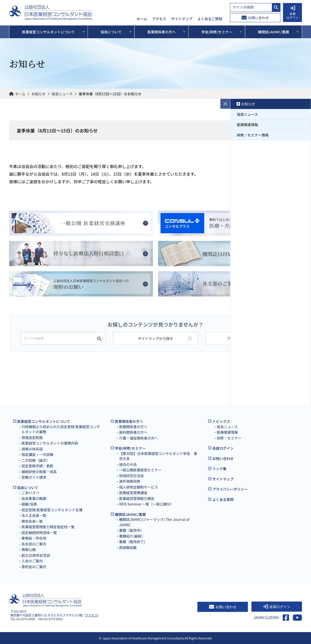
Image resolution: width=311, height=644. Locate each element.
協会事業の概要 (34, 498)
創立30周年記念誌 (36, 555)
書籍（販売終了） (133, 542)
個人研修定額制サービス (139, 487)
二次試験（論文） (36, 460)
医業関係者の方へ (129, 421)
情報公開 (29, 549)
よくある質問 (223, 499)
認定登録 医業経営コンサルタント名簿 (52, 510)
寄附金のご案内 (34, 567)
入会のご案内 (32, 561)
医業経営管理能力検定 (137, 498)
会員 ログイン (292, 13)
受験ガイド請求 (34, 477)
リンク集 (219, 469)
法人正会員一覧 (34, 515)
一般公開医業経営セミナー (140, 470)
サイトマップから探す (155, 338)
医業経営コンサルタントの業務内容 (50, 443)
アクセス (159, 19)
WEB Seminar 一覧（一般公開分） (147, 504)
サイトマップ (182, 19)
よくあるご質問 (210, 19)
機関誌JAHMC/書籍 (130, 514)
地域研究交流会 (132, 476)
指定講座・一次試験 (37, 454)
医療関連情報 (247, 125)
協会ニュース (62, 94)
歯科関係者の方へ (133, 432)
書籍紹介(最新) (131, 536)
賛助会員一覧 (32, 521)
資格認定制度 (32, 438)
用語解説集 (128, 547)
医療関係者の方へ (133, 427)
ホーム (142, 19)
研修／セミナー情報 (253, 135)
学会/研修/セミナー (130, 448)
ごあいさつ (30, 493)
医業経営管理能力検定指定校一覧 (48, 527)
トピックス (221, 421)
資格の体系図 (32, 449)
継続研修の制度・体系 (39, 472)
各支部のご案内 (34, 544)
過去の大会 (128, 464)
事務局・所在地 (34, 538)
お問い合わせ (255, 18)
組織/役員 (29, 504)
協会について (28, 488)
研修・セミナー (229, 438)
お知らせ (39, 94)
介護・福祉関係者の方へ (139, 438)
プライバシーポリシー (230, 489)
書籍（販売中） (132, 530)
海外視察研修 (130, 481)
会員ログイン (223, 448)
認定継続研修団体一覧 (39, 533)
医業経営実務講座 (133, 493)
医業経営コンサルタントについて (44, 421)
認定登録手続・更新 (37, 466)
